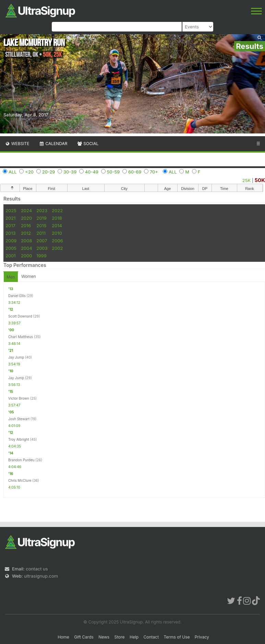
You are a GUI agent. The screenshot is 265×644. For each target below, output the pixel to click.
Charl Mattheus (21, 337)
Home (63, 637)
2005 (11, 248)
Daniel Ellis (17, 296)
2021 (10, 218)
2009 (11, 241)
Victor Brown (19, 398)
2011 (41, 233)
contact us (37, 569)
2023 (42, 210)
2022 (57, 210)
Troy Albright (19, 439)
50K (260, 180)
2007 (42, 241)
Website (17, 144)
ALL (13, 172)
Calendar (53, 144)
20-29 (49, 172)
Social (88, 144)
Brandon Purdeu (21, 460)
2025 (11, 210)
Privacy (202, 637)
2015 (41, 226)
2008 (26, 241)
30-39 (70, 172)
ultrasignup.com (41, 576)
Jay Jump (16, 357)
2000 (27, 256)
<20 (29, 172)
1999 (41, 256)
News (104, 637)
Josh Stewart (19, 419)
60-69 (135, 172)
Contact (151, 637)
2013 (10, 233)
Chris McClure (20, 480)
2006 (57, 241)
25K (246, 180)
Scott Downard (20, 316)
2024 (26, 210)
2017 (10, 226)
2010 (57, 233)
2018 (57, 218)
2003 (42, 248)
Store (120, 637)
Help (134, 637)
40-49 (92, 172)
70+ (154, 172)
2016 (26, 226)
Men (11, 277)
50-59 (113, 172)
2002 (57, 248)
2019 (41, 218)
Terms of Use (177, 637)
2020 (26, 218)
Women (29, 276)
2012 (26, 233)
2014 (57, 226)
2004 (27, 248)
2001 (11, 256)
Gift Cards (84, 637)
